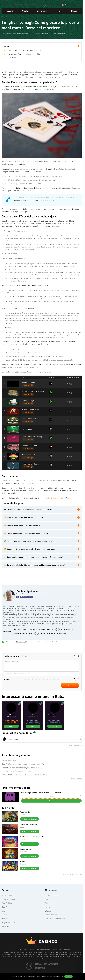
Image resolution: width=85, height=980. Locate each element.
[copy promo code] (15, 728)
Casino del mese (51, 902)
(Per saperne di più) (57, 977)
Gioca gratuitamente (31, 825)
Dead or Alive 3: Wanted (29, 831)
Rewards (5, 932)
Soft (46, 905)
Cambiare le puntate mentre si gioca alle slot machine (23, 774)
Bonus (74, 17)
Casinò (10, 17)
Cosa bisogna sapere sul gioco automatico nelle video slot (24, 780)
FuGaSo (23, 845)
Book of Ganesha (27, 855)
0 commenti (61, 40)
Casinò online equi (9, 767)
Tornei (59, 17)
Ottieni (51, 807)
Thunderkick (25, 821)
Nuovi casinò (7, 902)
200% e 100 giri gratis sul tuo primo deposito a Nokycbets (41, 799)
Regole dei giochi (8, 929)
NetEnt (23, 833)
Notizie (48, 913)
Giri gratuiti (42, 17)
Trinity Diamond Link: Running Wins (34, 843)
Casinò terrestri (51, 921)
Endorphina (24, 858)
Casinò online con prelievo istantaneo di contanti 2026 (23, 770)
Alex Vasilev (20, 648)
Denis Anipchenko (23, 40)
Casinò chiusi (7, 909)
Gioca (11, 733)
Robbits (24, 868)
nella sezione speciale (55, 504)
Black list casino (8, 905)
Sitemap (48, 917)
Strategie (48, 909)
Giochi (25, 17)
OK (68, 977)
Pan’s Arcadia (26, 818)
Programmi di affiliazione (55, 925)
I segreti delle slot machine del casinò (17, 777)
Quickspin (24, 870)
